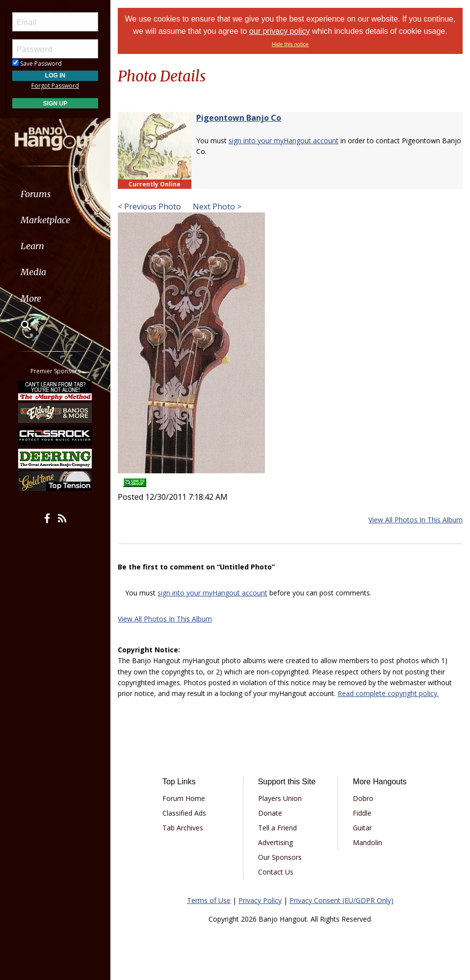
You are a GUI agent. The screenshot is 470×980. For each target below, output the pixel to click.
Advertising (275, 842)
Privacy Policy (260, 900)
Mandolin (367, 842)
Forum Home (184, 798)
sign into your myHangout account (284, 141)
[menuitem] (55, 194)
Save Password (37, 64)
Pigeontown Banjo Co (239, 118)
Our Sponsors (280, 857)
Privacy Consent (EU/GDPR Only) (341, 900)
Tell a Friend (277, 828)
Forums (36, 194)
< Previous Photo (149, 206)
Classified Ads (184, 813)
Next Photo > (216, 206)
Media (33, 272)
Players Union (280, 798)
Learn (32, 246)
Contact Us (276, 872)
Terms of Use (209, 900)
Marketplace (45, 220)
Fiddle (362, 813)
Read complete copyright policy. (388, 693)
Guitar (362, 828)
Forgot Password (55, 86)
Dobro (363, 798)
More (31, 298)
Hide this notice (290, 44)
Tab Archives (183, 828)
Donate (270, 813)
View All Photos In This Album (416, 520)
